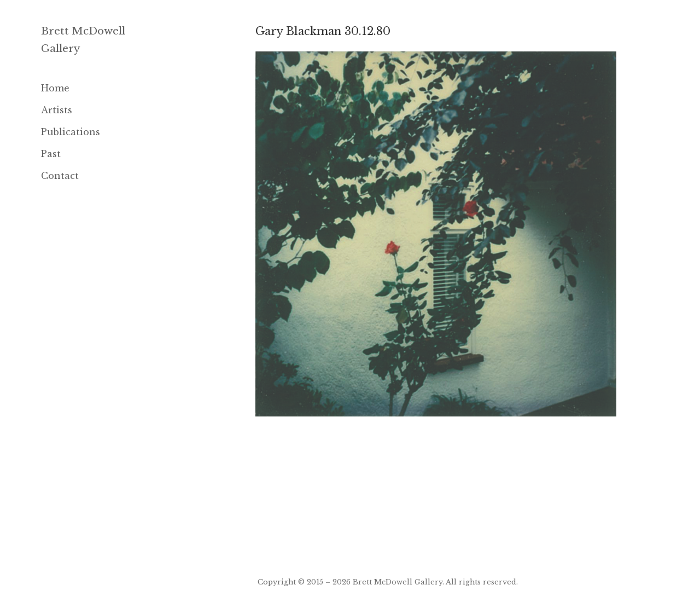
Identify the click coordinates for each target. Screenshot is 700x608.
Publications (71, 132)
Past (51, 154)
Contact (60, 176)
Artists (57, 110)
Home (55, 88)
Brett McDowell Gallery (398, 582)
